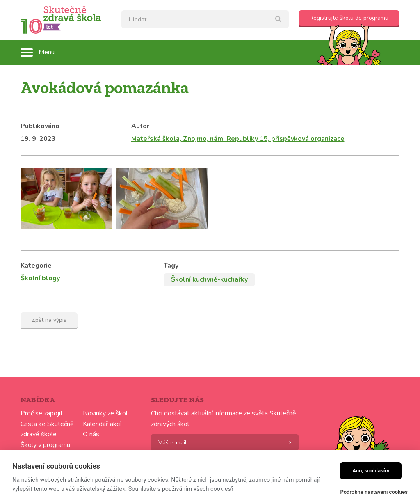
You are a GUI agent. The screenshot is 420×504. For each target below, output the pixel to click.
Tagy (171, 266)
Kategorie (36, 266)
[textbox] (205, 19)
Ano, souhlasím (371, 471)
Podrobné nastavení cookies (374, 492)
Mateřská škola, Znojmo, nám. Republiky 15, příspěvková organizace (238, 139)
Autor (140, 126)
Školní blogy (40, 278)
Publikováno (40, 126)
